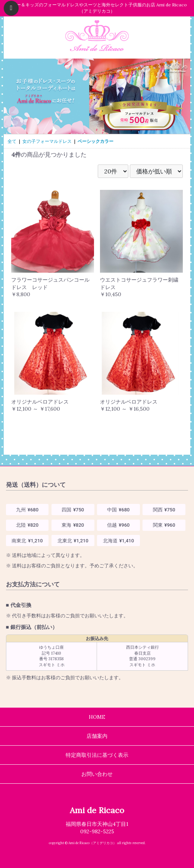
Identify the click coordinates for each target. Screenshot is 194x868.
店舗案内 (97, 736)
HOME (97, 717)
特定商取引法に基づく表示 (97, 755)
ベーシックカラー (96, 141)
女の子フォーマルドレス (47, 141)
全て (12, 141)
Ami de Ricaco (97, 810)
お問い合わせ (97, 774)
